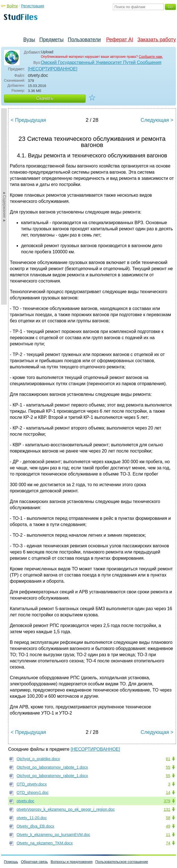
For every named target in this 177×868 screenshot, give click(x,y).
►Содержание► (5, 206)
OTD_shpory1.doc (33, 793)
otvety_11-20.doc (32, 818)
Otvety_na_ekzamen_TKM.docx (45, 843)
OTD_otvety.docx (32, 784)
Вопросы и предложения (72, 862)
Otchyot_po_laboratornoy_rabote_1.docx (52, 767)
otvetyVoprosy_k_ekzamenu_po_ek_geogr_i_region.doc (66, 809)
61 (168, 759)
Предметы (51, 40)
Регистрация (33, 6)
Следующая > (157, 120)
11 (168, 835)
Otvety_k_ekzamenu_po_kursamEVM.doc (53, 835)
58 (168, 818)
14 (168, 793)
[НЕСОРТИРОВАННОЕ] (53, 69)
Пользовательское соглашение (122, 862)
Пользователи (84, 40)
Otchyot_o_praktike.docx (38, 759)
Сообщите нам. (151, 57)
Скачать (45, 98)
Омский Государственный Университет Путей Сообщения (101, 62)
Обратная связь (34, 862)
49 (168, 826)
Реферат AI (120, 40)
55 (168, 767)
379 (167, 801)
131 (167, 809)
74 (168, 843)
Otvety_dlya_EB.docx (35, 826)
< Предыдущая (28, 120)
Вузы (29, 40)
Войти (12, 6)
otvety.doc (25, 801)
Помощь (11, 862)
